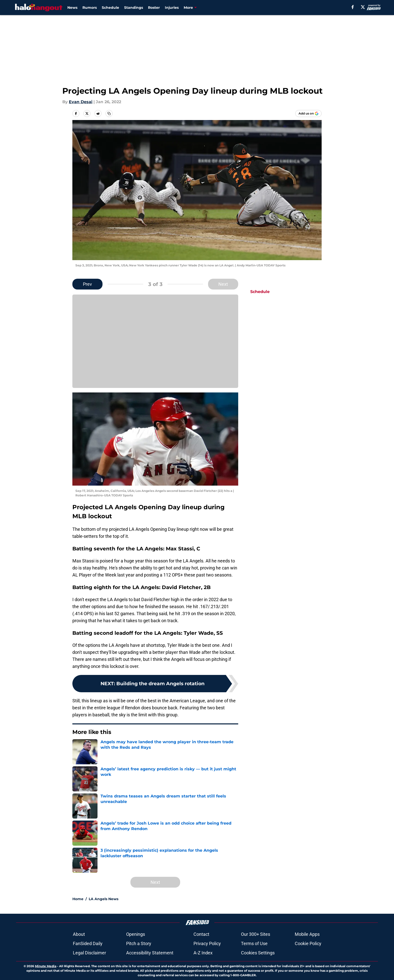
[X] (363, 7)
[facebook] (353, 7)
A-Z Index (203, 953)
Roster (154, 8)
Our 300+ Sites (256, 934)
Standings (134, 8)
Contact (201, 934)
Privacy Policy (207, 943)
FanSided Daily (88, 943)
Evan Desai (81, 102)
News (72, 8)
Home (78, 899)
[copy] (109, 113)
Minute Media (46, 966)
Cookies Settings (258, 953)
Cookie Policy (308, 943)
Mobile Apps (307, 934)
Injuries (172, 8)
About (79, 934)
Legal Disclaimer (89, 953)
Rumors (90, 8)
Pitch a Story (139, 943)
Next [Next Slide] (223, 284)
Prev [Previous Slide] (87, 284)
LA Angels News (104, 899)
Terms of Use (254, 943)
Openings (136, 934)
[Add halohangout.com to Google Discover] (308, 113)
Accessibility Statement (150, 953)
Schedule (110, 8)
